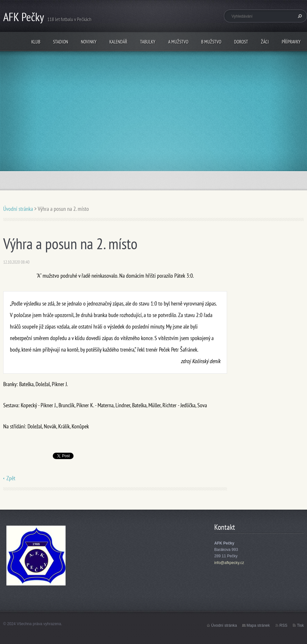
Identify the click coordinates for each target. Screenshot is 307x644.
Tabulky (148, 42)
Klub (36, 42)
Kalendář (118, 42)
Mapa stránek (258, 625)
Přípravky (291, 42)
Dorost (241, 42)
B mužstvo (211, 42)
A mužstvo (178, 42)
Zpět (11, 478)
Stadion (61, 42)
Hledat (299, 16)
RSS (283, 625)
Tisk (300, 625)
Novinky (89, 42)
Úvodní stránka (18, 209)
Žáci (265, 42)
